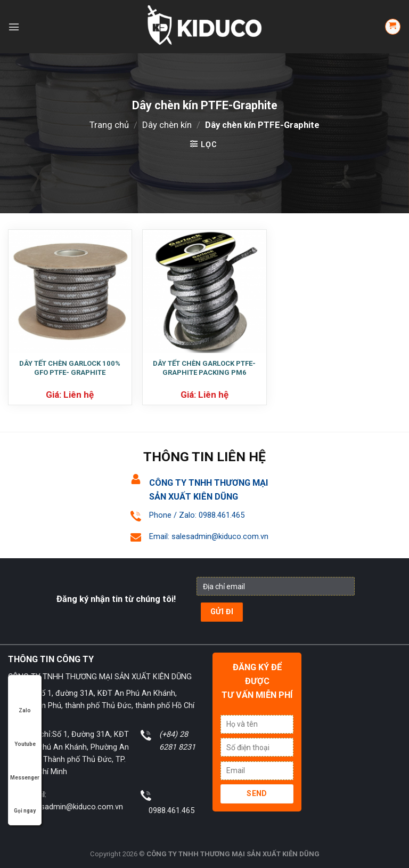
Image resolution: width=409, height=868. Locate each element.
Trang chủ (109, 125)
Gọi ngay (25, 801)
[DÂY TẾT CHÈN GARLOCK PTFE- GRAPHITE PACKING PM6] (204, 291)
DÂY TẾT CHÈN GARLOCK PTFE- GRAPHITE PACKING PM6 (204, 368)
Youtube (25, 734)
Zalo (25, 700)
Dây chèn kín (167, 125)
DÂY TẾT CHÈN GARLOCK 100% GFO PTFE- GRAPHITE (70, 368)
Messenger (25, 767)
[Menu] (14, 27)
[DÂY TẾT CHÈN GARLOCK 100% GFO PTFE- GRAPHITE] (70, 291)
